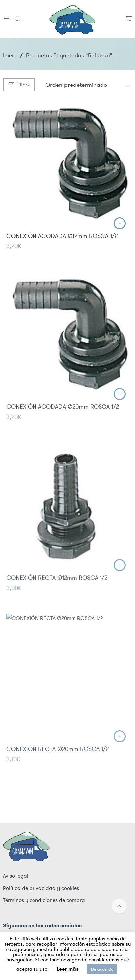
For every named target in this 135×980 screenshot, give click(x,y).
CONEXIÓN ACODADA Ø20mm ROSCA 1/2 (63, 411)
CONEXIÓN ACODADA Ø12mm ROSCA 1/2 (62, 237)
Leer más (68, 969)
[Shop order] (88, 85)
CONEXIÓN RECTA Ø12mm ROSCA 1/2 (57, 583)
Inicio (10, 55)
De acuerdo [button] (102, 969)
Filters (19, 85)
